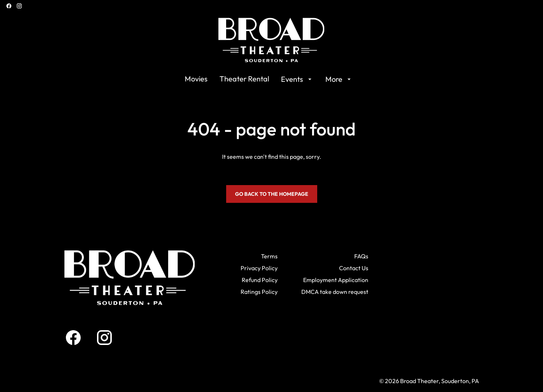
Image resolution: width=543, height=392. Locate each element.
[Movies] (196, 79)
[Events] (297, 79)
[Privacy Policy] (259, 268)
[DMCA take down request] (335, 292)
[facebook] (9, 6)
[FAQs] (361, 256)
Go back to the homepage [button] (272, 194)
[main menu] (269, 79)
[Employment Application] (336, 280)
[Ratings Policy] (259, 292)
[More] (339, 79)
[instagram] (19, 6)
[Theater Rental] (244, 79)
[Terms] (269, 256)
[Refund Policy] (260, 280)
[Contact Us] (354, 268)
